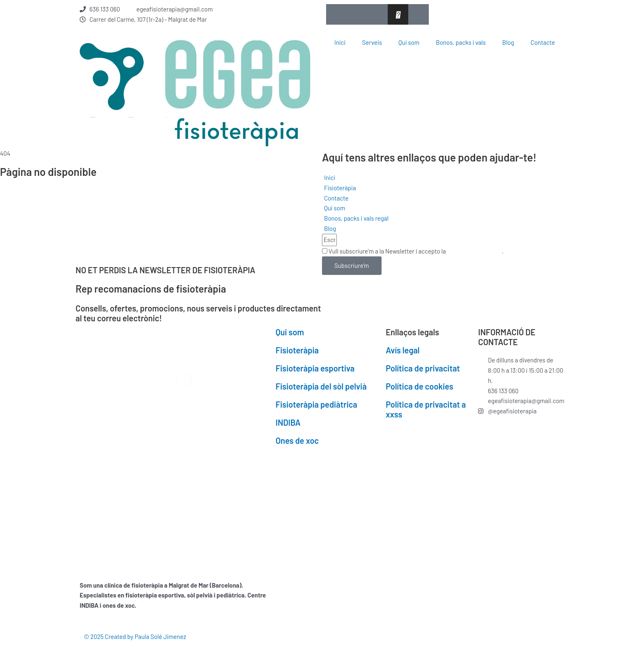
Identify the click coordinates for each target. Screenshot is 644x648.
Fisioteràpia (297, 350)
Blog (508, 42)
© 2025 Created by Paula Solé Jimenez (135, 636)
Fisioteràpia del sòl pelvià (321, 386)
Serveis (372, 42)
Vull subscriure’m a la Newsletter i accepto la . (416, 251)
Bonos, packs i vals (461, 42)
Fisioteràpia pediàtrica (316, 404)
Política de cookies (419, 386)
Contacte (543, 42)
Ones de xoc (297, 440)
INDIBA (288, 422)
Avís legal (402, 350)
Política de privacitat (475, 251)
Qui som (409, 42)
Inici (340, 42)
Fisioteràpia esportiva (315, 368)
